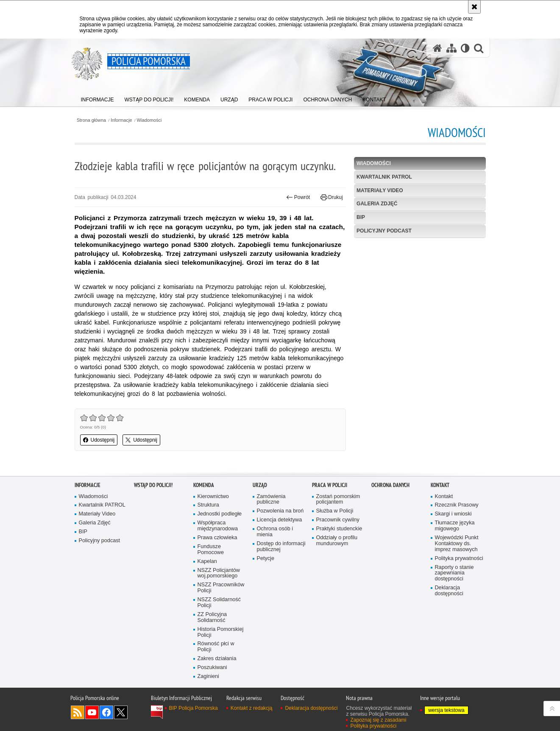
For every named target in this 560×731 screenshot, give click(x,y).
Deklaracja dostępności (449, 591)
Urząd (260, 485)
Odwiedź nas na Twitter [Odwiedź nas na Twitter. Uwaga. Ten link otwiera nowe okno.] (121, 712)
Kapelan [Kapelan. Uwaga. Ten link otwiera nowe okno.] (207, 562)
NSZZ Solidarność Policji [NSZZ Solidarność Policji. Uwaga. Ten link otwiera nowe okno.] (219, 603)
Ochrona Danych (390, 485)
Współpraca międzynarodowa (218, 526)
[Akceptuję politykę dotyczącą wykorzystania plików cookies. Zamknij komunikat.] (474, 7)
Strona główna (91, 120)
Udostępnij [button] (99, 440)
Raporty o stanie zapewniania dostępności (454, 573)
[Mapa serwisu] (451, 48)
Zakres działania (217, 659)
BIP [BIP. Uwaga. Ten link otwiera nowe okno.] (361, 217)
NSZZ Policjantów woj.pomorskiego (219, 573)
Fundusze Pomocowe (211, 550)
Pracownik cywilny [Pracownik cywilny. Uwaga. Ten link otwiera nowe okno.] (338, 520)
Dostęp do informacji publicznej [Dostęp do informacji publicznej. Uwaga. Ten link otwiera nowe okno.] (281, 547)
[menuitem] (98, 98)
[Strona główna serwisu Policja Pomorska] (437, 48)
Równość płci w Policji (216, 647)
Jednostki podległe (220, 514)
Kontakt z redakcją (252, 708)
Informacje (121, 120)
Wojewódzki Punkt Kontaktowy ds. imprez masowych (457, 544)
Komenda (204, 485)
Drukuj (332, 197)
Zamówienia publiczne (271, 500)
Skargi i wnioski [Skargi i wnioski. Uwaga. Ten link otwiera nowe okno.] (453, 514)
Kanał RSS (78, 712)
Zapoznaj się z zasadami (378, 720)
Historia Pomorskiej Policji (221, 632)
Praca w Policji (330, 485)
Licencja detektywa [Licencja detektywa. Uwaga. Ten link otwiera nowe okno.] (280, 520)
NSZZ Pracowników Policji (221, 588)
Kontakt (440, 485)
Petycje (266, 559)
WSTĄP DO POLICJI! (153, 485)
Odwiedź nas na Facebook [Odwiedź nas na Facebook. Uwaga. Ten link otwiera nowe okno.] (106, 712)
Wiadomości (149, 120)
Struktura (208, 505)
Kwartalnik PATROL (384, 177)
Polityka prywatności (459, 559)
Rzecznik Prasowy (457, 505)
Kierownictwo (213, 497)
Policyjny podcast (384, 231)
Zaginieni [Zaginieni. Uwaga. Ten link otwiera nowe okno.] (208, 676)
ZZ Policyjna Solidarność (212, 618)
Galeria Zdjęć (377, 204)
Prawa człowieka (217, 538)
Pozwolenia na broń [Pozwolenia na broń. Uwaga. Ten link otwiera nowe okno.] (280, 511)
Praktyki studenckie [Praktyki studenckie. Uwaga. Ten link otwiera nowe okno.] (339, 529)
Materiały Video (380, 190)
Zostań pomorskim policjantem (338, 500)
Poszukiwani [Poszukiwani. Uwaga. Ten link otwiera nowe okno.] (212, 668)
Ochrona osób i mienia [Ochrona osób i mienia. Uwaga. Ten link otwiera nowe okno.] (275, 532)
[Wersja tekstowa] (465, 48)
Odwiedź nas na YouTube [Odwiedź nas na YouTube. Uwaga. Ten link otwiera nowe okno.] (92, 712)
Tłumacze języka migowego (455, 526)
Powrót (298, 197)
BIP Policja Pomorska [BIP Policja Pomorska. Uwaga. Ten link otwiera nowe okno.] (194, 708)
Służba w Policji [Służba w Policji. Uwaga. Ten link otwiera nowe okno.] (335, 511)
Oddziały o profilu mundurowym (337, 541)
